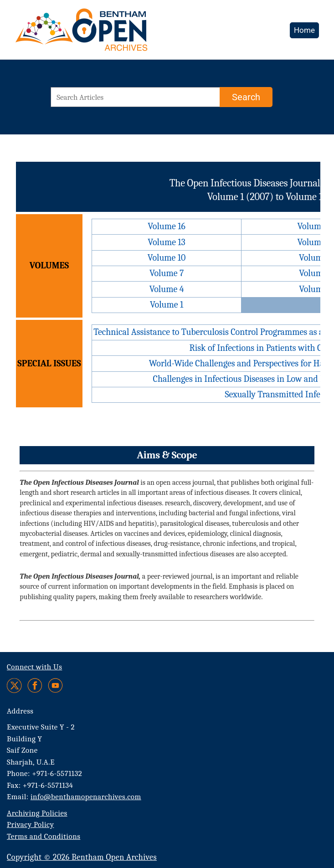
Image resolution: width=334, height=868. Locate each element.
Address (20, 711)
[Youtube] (55, 686)
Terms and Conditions (44, 836)
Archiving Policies (37, 813)
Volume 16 (167, 226)
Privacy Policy (30, 824)
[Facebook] (35, 686)
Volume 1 (167, 305)
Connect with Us (34, 667)
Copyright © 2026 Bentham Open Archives (82, 857)
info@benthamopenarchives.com (86, 797)
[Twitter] (15, 686)
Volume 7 (167, 273)
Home (304, 30)
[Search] (246, 97)
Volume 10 (167, 258)
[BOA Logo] (108, 33)
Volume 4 (167, 289)
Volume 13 (166, 242)
